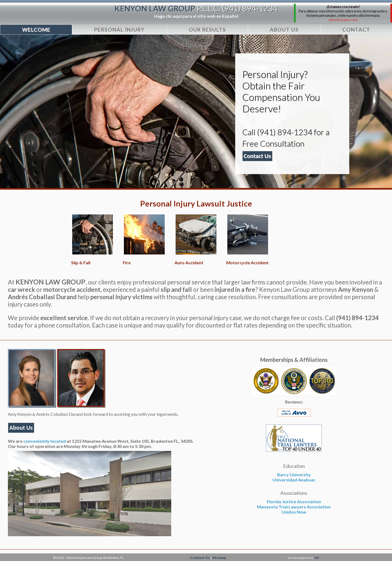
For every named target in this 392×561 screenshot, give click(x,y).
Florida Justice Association (294, 501)
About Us (284, 30)
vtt (317, 558)
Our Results (207, 30)
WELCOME (36, 30)
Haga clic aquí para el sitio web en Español (196, 16)
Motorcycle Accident (247, 263)
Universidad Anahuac (294, 480)
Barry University (294, 474)
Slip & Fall (81, 263)
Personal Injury (119, 30)
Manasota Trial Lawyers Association (294, 507)
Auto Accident (189, 263)
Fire (127, 263)
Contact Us (200, 558)
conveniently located (45, 441)
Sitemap (219, 558)
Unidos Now (294, 512)
